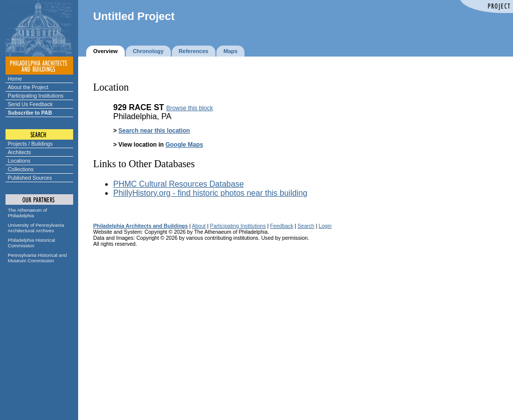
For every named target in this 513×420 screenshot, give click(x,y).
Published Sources (30, 178)
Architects (20, 152)
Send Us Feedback (31, 104)
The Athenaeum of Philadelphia (28, 213)
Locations (19, 161)
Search (306, 226)
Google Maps (184, 145)
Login (325, 226)
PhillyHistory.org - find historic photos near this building (210, 193)
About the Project (28, 87)
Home (15, 79)
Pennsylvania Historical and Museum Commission (38, 258)
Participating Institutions (36, 96)
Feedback (282, 226)
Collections (21, 169)
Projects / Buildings (31, 144)
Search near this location (154, 131)
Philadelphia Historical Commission (32, 243)
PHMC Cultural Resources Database (179, 184)
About (199, 226)
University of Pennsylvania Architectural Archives (36, 228)
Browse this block (190, 108)
